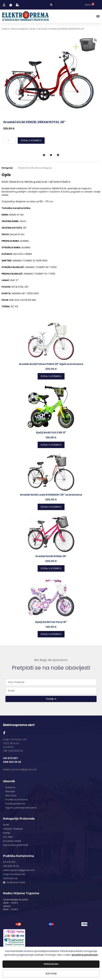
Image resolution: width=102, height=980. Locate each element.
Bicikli (33, 29)
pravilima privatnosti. (85, 955)
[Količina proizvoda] (9, 141)
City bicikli (42, 29)
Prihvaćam (51, 964)
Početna (5, 29)
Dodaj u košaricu (31, 140)
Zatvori (51, 974)
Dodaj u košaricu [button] (51, 376)
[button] (51, 5)
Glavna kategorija (20, 29)
